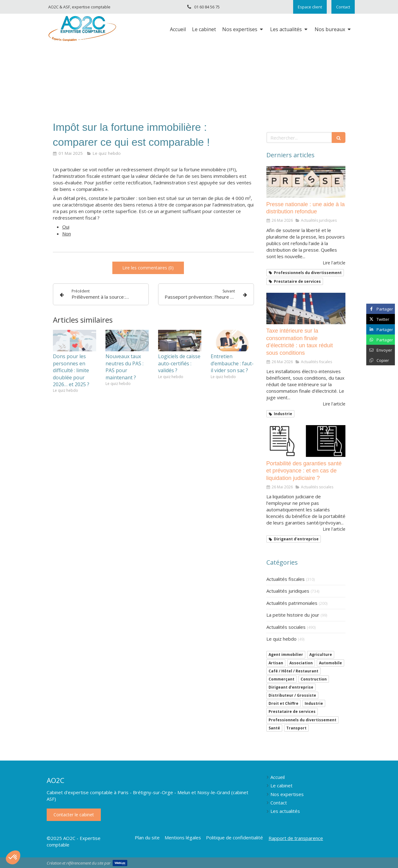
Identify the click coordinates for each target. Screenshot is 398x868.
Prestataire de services (292, 711)
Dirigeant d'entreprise (291, 687)
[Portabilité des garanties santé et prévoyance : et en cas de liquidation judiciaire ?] (306, 441)
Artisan (276, 663)
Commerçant (281, 679)
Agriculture (321, 655)
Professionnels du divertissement (302, 720)
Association (301, 663)
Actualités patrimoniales (292, 603)
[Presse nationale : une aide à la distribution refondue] (306, 182)
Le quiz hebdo (281, 639)
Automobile (330, 663)
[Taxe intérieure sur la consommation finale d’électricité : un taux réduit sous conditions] (306, 309)
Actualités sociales (286, 627)
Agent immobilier (286, 655)
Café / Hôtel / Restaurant (293, 671)
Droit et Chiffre (283, 703)
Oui (66, 227)
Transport (296, 728)
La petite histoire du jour (293, 615)
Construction (314, 679)
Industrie (314, 703)
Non (67, 234)
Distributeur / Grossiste (292, 695)
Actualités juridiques (288, 591)
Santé (274, 728)
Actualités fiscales (286, 579)
